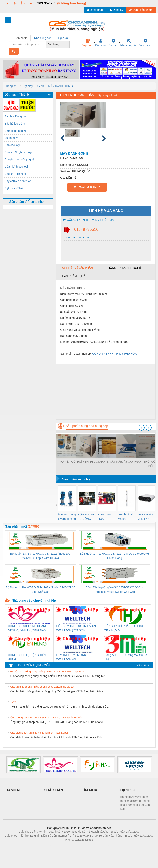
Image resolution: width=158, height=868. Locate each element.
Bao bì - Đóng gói (15, 116)
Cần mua (101, 43)
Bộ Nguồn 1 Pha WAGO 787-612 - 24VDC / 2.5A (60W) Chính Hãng (114, 556)
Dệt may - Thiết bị (34, 86)
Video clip (145, 43)
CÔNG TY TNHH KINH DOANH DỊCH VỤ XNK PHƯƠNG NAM (28, 628)
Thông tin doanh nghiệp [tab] (125, 268)
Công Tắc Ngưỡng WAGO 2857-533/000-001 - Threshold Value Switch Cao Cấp (114, 590)
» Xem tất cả (143, 665)
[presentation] (142, 428)
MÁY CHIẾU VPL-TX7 (145, 517)
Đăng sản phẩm (141, 10)
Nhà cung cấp (129, 43)
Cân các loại (12, 145)
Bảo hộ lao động (15, 124)
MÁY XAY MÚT (131, 462)
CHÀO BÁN (53, 790)
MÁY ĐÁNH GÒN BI (61, 86)
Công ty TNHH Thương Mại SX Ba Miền (126, 657)
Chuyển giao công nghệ (19, 159)
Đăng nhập (95, 10)
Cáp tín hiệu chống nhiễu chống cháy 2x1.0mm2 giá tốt (42, 687)
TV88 (13, 702)
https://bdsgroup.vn (74, 845)
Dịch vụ (113, 43)
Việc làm (88, 43)
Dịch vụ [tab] (63, 38)
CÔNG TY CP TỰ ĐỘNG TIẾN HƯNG (27, 657)
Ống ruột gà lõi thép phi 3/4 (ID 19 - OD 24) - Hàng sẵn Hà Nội (46, 717)
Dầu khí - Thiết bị (15, 174)
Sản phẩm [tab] (21, 38)
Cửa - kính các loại (16, 167)
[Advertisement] (106, 392)
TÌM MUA (90, 790)
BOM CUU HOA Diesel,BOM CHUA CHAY (106, 517)
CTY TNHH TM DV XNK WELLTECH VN (71, 657)
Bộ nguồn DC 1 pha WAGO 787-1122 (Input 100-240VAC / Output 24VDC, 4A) (41, 556)
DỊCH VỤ (128, 790)
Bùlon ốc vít (12, 138)
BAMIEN (13, 790)
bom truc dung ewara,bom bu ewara (67, 517)
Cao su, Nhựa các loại (18, 152)
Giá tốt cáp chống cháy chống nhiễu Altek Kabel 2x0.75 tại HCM (47, 671)
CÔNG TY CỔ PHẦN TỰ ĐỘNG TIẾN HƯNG (124, 628)
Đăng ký (116, 10)
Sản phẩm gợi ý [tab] (74, 276)
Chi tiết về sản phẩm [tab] (78, 268)
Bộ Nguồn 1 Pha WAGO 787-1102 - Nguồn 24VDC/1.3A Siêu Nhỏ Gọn (41, 590)
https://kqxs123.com (98, 845)
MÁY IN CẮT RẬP (111, 462)
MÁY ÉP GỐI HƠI (71, 462)
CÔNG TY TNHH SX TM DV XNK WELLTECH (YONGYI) (77, 628)
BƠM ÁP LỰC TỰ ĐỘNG (87, 517)
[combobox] (68, 44)
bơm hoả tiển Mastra (126, 517)
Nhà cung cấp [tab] (43, 38)
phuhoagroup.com (76, 237)
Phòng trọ (54, 845)
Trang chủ (12, 86)
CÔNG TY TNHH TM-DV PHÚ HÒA (88, 220)
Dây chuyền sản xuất (18, 181)
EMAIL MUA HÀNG (87, 187)
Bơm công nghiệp (16, 131)
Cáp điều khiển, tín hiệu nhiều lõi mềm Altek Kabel (39, 733)
